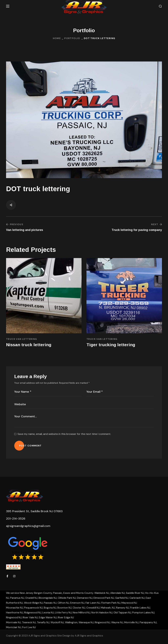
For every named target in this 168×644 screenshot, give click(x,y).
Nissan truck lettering (29, 345)
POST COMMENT (30, 446)
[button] (160, 6)
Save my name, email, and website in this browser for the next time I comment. (64, 434)
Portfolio (72, 38)
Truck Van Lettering (22, 339)
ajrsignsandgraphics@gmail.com (28, 526)
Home (57, 38)
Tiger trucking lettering (111, 345)
